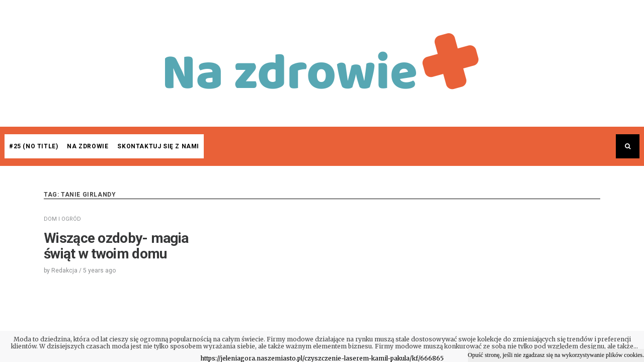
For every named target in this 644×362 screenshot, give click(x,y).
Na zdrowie (88, 146)
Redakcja (64, 270)
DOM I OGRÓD (62, 219)
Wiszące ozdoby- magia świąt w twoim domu (116, 246)
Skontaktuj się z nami (158, 146)
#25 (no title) (33, 146)
